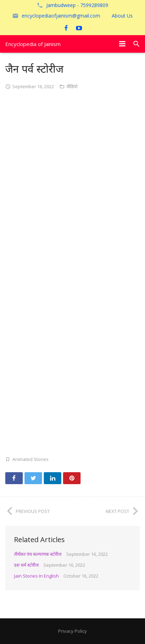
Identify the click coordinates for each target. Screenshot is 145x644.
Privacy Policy (72, 631)
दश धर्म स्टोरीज (26, 565)
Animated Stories (30, 459)
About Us (122, 16)
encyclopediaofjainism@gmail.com (61, 16)
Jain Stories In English (36, 576)
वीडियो (72, 86)
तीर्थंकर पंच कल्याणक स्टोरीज (38, 554)
